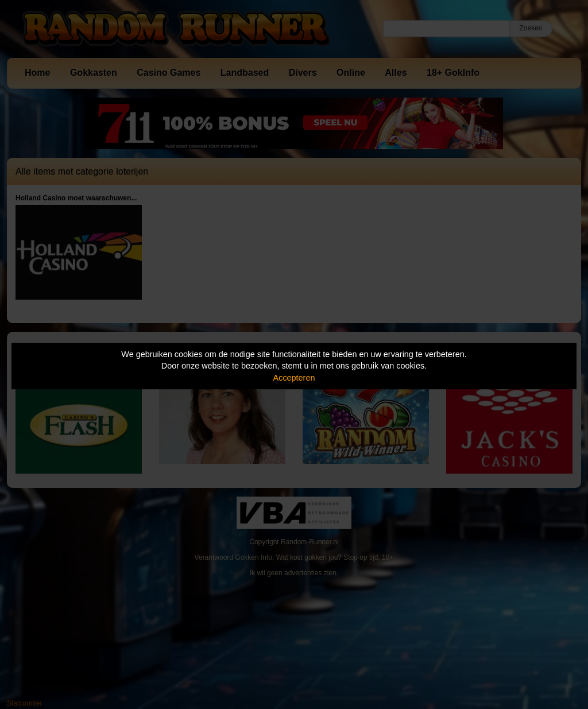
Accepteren (294, 378)
